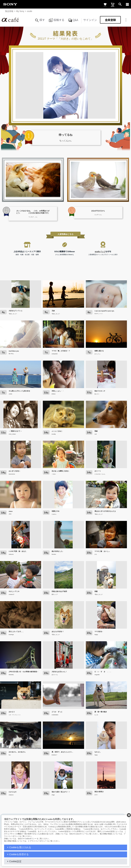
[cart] (113, 4)
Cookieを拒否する (19, 854)
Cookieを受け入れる (20, 847)
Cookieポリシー (30, 839)
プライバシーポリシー (38, 841)
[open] (120, 4)
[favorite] (105, 4)
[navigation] (127, 4)
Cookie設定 (15, 861)
